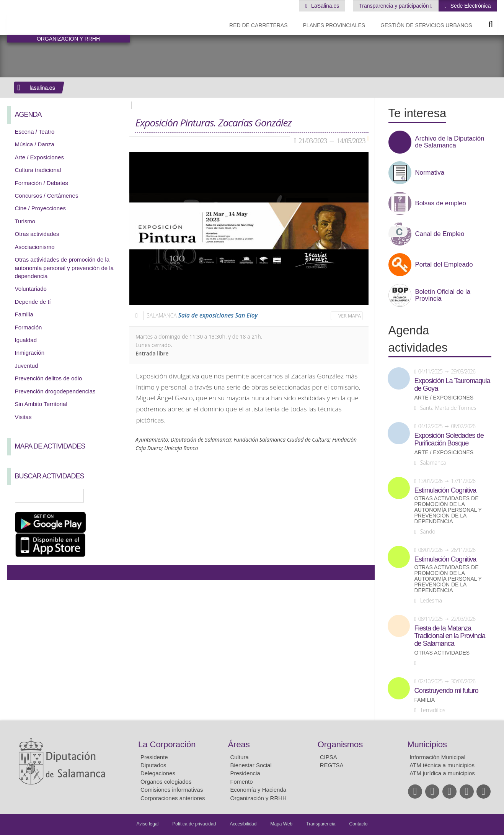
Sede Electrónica (470, 6)
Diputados (153, 765)
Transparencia (321, 824)
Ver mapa (350, 316)
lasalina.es (42, 88)
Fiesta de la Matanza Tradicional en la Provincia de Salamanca (450, 636)
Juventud (27, 366)
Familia (24, 314)
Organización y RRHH (258, 798)
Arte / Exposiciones (39, 157)
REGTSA (332, 765)
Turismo (25, 221)
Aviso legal (147, 824)
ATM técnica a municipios (442, 765)
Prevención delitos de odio (49, 378)
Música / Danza (35, 144)
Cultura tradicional (38, 170)
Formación (29, 327)
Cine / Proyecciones (40, 208)
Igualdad (26, 340)
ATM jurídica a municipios (442, 773)
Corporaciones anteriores (173, 798)
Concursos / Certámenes (47, 196)
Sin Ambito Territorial (41, 404)
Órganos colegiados (166, 782)
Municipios (427, 744)
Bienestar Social (251, 765)
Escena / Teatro (35, 132)
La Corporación (167, 744)
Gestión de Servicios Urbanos (426, 25)
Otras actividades (37, 234)
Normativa (430, 173)
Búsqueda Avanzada (113, 496)
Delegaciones (158, 773)
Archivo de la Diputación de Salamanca (450, 142)
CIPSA (329, 757)
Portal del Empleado (444, 265)
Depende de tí (33, 302)
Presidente (154, 757)
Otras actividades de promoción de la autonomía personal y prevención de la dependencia (64, 268)
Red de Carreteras (258, 25)
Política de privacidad (194, 824)
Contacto (359, 824)
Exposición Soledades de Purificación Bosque (449, 439)
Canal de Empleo (440, 234)
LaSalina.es (324, 6)
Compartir (17, 573)
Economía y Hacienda (258, 790)
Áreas (239, 744)
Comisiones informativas (172, 790)
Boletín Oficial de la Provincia (443, 295)
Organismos (340, 744)
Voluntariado (31, 289)
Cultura (239, 757)
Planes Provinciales (334, 25)
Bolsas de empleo (441, 203)
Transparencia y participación (395, 6)
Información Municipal (437, 757)
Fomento (241, 782)
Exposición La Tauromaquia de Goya (452, 385)
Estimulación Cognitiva (445, 490)
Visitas (23, 417)
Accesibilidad (243, 824)
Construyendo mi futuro (446, 691)
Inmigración (30, 353)
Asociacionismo (35, 247)
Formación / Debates (42, 183)
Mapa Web (281, 824)
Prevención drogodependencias (55, 391)
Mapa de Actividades (50, 446)
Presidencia (245, 773)
